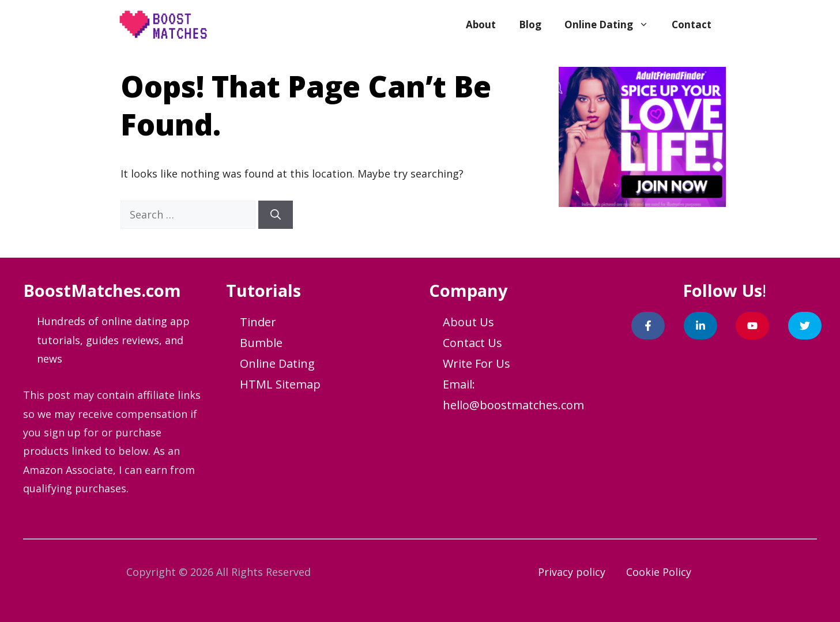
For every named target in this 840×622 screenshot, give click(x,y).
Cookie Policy (659, 572)
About (481, 24)
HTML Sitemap (280, 384)
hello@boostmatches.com (513, 405)
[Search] (276, 215)
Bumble (261, 343)
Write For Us (476, 363)
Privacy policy (572, 572)
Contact (692, 24)
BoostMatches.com (102, 290)
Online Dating (612, 25)
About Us (468, 322)
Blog (530, 24)
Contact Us (472, 343)
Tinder (258, 322)
